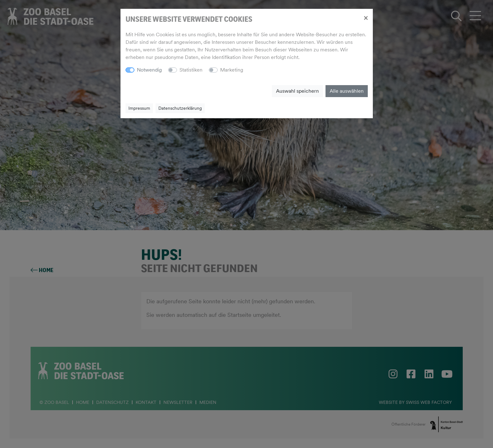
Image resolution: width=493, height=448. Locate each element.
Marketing (232, 70)
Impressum (139, 108)
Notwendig (149, 70)
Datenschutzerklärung (180, 108)
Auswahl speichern (297, 91)
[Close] (366, 18)
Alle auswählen (347, 91)
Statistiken (191, 70)
